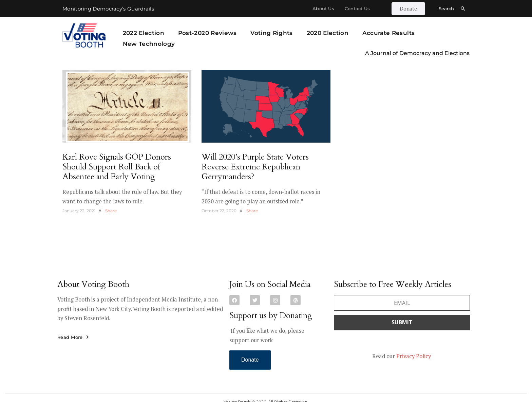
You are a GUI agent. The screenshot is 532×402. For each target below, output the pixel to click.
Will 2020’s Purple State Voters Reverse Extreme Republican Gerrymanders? (255, 167)
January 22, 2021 (79, 211)
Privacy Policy (414, 356)
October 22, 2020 (219, 211)
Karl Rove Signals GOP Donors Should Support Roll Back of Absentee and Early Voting (117, 167)
